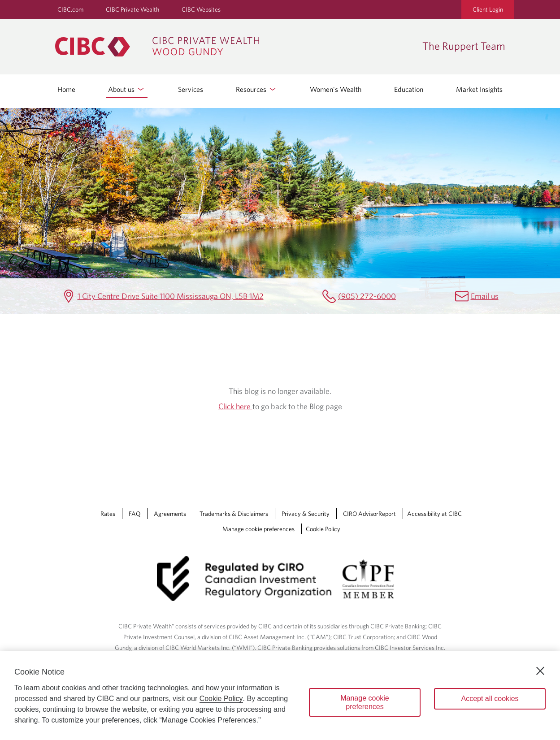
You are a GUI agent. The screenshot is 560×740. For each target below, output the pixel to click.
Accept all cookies (490, 699)
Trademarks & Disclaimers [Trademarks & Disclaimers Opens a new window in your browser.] (234, 514)
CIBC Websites (201, 9)
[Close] (540, 671)
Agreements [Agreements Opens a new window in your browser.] (170, 514)
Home (66, 89)
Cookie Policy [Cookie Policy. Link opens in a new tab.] (323, 529)
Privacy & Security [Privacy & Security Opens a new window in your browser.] (306, 514)
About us (127, 89)
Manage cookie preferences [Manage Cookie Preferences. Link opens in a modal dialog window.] (258, 529)
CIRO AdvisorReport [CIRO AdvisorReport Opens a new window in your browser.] (369, 514)
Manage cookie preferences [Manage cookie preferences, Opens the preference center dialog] (365, 702)
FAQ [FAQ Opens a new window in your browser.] (135, 514)
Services (191, 89)
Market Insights (479, 89)
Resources (256, 89)
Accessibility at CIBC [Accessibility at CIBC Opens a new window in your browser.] (434, 514)
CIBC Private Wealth (132, 9)
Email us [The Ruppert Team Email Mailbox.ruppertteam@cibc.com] (485, 296)
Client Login (488, 9)
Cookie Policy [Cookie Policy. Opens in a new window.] (221, 699)
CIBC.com (70, 9)
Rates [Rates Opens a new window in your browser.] (108, 514)
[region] (280, 696)
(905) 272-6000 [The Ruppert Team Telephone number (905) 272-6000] (367, 296)
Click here (235, 406)
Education (409, 89)
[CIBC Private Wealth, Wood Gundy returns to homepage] (234, 47)
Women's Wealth (336, 89)
